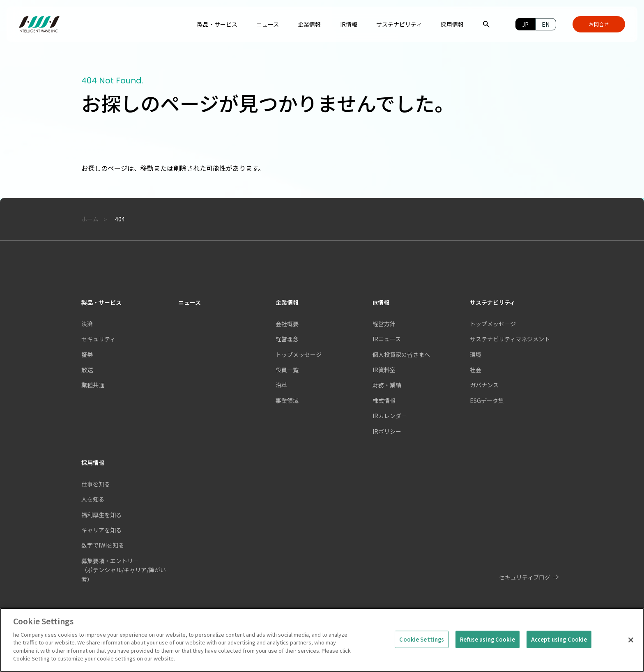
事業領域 (287, 400)
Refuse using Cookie (487, 645)
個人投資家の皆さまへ (401, 354)
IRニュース (387, 339)
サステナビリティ (493, 302)
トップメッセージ (493, 324)
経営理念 (287, 339)
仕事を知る (96, 484)
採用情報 (93, 463)
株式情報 (384, 400)
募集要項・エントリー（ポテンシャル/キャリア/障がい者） (124, 570)
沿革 (281, 385)
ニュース (190, 302)
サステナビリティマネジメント (510, 339)
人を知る (93, 499)
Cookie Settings (422, 645)
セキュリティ (98, 339)
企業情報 (287, 302)
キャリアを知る (101, 530)
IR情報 (381, 302)
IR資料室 (384, 370)
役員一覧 (287, 370)
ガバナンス (484, 385)
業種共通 (93, 385)
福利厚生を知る (101, 515)
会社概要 (287, 324)
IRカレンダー (390, 416)
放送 (87, 370)
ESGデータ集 (487, 400)
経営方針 (384, 324)
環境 (476, 354)
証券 (87, 354)
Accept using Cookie (559, 645)
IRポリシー (387, 431)
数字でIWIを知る (103, 545)
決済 (87, 324)
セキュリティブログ (525, 577)
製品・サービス (101, 302)
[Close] (631, 646)
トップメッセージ (299, 354)
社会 (476, 370)
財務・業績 (387, 385)
